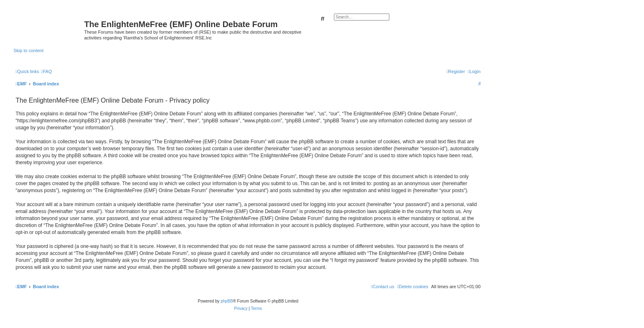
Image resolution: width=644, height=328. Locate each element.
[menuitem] (46, 71)
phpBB (227, 301)
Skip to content (29, 50)
